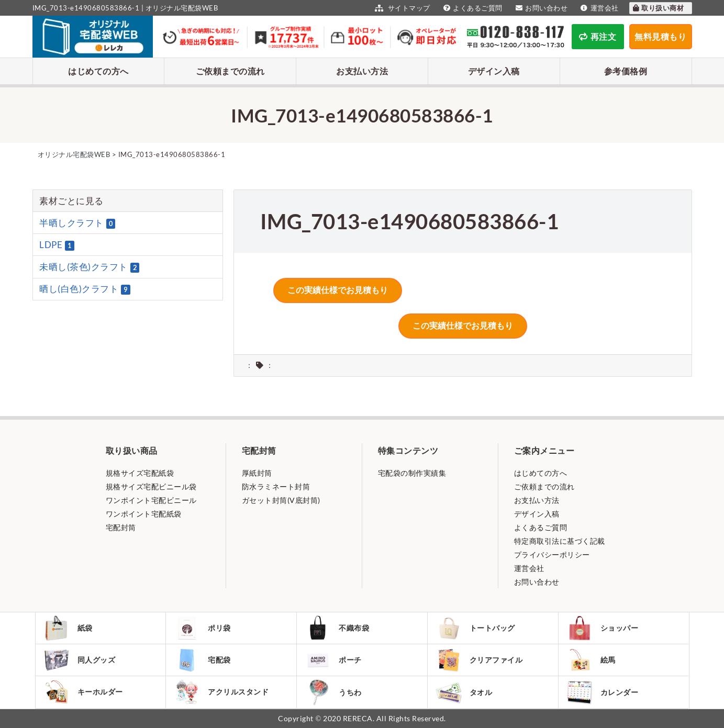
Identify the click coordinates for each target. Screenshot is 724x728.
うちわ (333, 692)
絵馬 (591, 660)
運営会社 (598, 8)
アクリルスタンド (221, 692)
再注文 (598, 36)
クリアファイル (479, 660)
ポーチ (333, 660)
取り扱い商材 (658, 8)
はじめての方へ (98, 71)
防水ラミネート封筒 (276, 486)
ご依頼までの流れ (230, 71)
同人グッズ (80, 660)
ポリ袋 (202, 628)
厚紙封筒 (257, 473)
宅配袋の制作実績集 (412, 473)
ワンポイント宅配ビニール (151, 500)
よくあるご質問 (472, 8)
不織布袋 (337, 628)
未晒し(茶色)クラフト (89, 267)
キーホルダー (83, 692)
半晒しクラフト (77, 223)
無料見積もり (660, 36)
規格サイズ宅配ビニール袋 (151, 486)
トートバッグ (475, 628)
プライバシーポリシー (552, 555)
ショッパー (603, 628)
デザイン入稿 (494, 71)
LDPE (57, 245)
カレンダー (603, 692)
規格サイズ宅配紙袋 (140, 473)
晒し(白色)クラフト (85, 289)
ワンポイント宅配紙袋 (144, 514)
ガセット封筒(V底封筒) (281, 500)
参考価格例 (626, 71)
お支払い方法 (362, 71)
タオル (464, 692)
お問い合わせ (541, 8)
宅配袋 (202, 660)
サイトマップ (401, 8)
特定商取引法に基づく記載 (560, 541)
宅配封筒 (121, 527)
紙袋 (68, 628)
